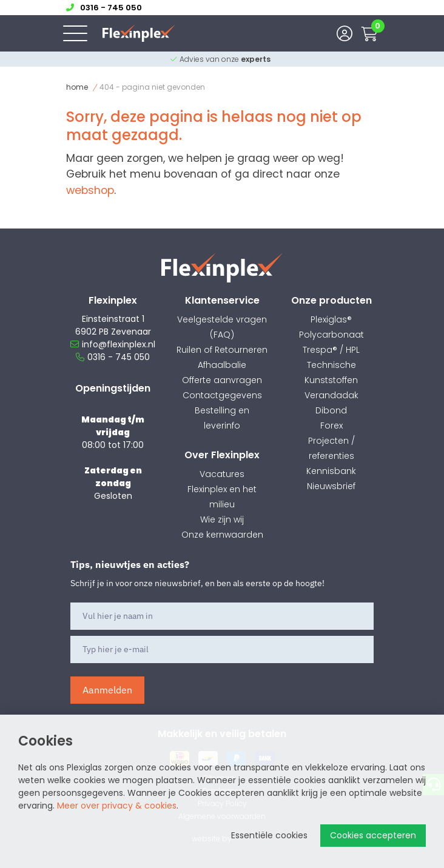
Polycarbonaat (331, 335)
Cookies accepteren (373, 835)
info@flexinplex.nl (113, 344)
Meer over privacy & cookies (117, 806)
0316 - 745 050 (113, 357)
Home (77, 87)
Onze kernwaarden (222, 535)
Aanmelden (107, 690)
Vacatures (222, 474)
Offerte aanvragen (222, 380)
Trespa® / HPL (331, 350)
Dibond (331, 410)
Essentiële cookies (269, 835)
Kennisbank (331, 471)
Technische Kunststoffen (331, 372)
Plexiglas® (331, 319)
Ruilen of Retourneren (222, 350)
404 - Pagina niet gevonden (152, 87)
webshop (90, 190)
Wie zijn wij (222, 519)
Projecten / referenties (331, 448)
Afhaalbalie (222, 365)
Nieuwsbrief (331, 486)
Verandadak (331, 395)
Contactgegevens (222, 395)
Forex (331, 426)
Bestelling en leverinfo (222, 418)
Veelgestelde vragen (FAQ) (222, 327)
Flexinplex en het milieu (222, 497)
